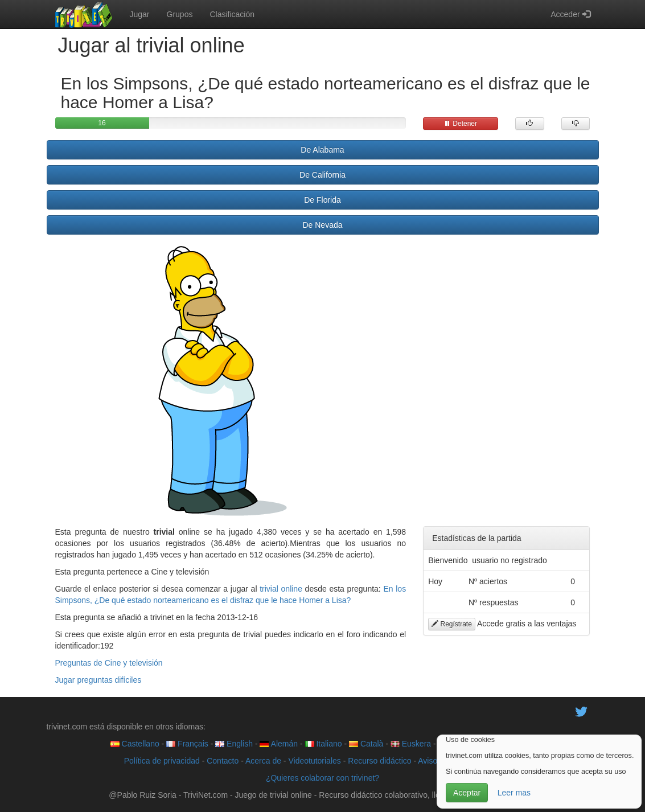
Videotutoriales (314, 761)
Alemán (279, 744)
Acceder (570, 14)
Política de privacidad (162, 761)
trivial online (281, 589)
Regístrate (452, 624)
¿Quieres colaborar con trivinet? (322, 778)
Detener (461, 124)
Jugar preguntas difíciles (98, 680)
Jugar (140, 14)
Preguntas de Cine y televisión (109, 663)
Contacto (223, 761)
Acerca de (263, 761)
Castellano (135, 744)
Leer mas (514, 793)
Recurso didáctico (379, 761)
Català (366, 744)
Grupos (180, 14)
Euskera (411, 744)
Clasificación (232, 14)
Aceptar (467, 793)
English (234, 744)
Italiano (324, 744)
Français (187, 744)
